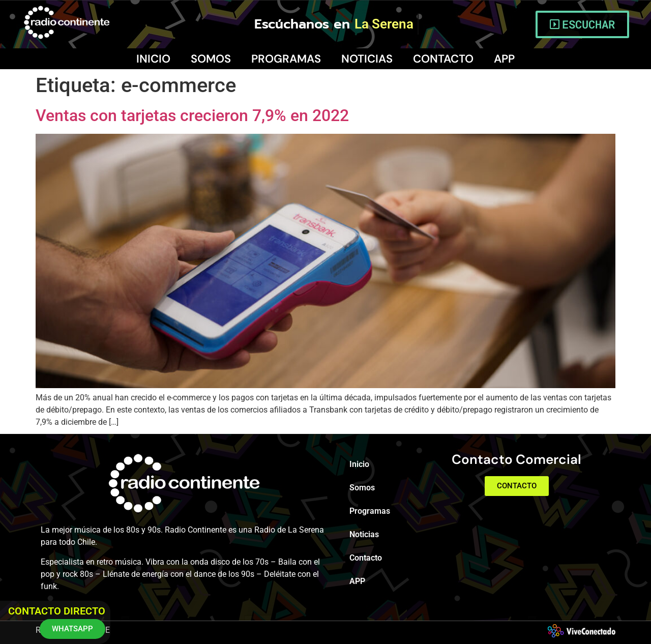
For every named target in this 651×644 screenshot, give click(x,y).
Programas (286, 59)
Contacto (443, 59)
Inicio (153, 59)
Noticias (367, 59)
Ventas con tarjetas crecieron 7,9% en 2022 (192, 115)
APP (504, 59)
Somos (211, 59)
